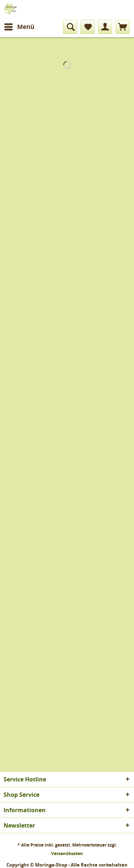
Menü (19, 26)
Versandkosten (67, 854)
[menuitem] (19, 27)
